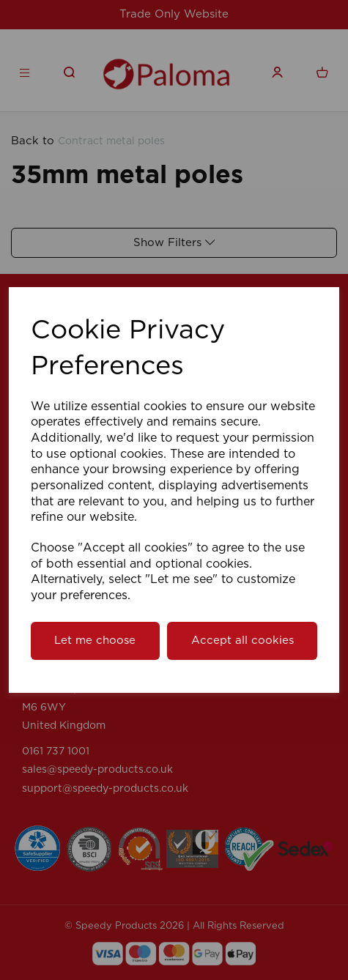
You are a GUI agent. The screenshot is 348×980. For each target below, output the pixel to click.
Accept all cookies (243, 641)
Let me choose (95, 641)
